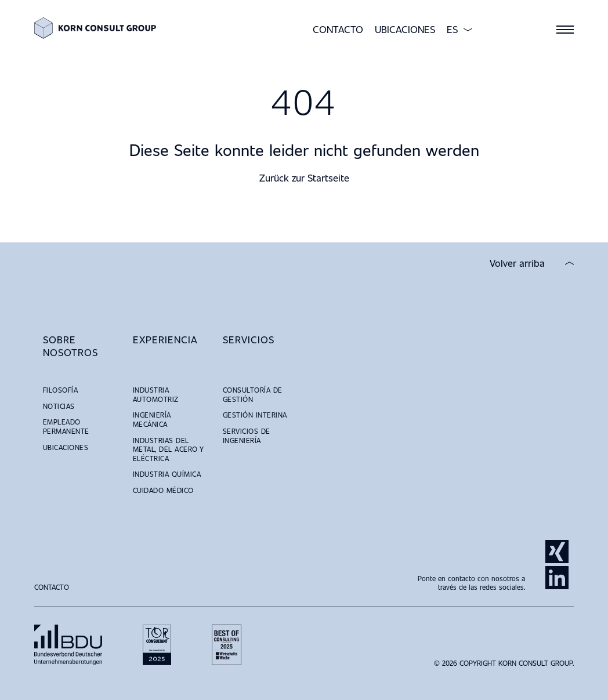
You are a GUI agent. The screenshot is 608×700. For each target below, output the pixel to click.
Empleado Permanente (66, 426)
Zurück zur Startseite (304, 178)
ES (452, 30)
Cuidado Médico (163, 490)
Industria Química (167, 474)
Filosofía (60, 390)
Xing (557, 552)
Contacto (338, 29)
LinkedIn (557, 578)
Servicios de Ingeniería (247, 436)
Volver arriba (517, 263)
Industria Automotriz (156, 394)
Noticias (59, 406)
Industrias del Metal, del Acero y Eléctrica (169, 449)
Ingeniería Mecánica (152, 419)
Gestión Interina (255, 415)
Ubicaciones (405, 29)
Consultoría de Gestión (253, 394)
